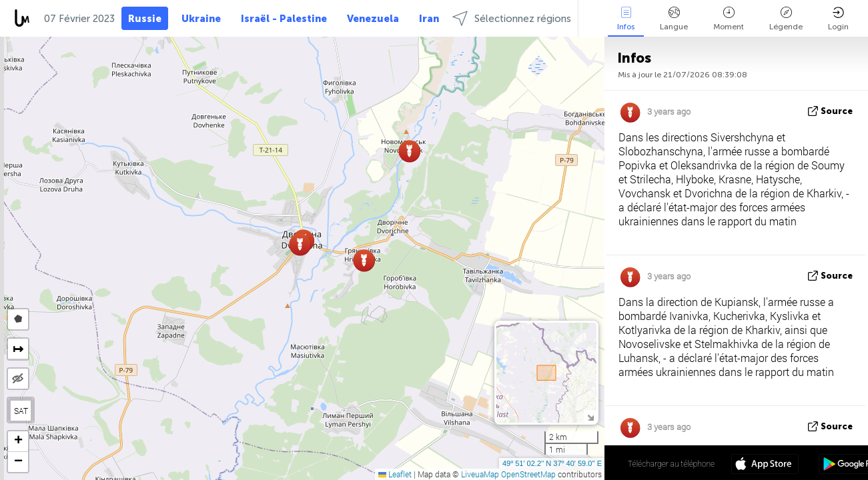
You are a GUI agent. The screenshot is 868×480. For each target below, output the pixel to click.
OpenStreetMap (528, 474)
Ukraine (201, 19)
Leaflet (395, 474)
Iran (429, 19)
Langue (674, 19)
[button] (409, 151)
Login (838, 19)
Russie (145, 19)
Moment (729, 19)
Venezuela (373, 19)
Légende (786, 19)
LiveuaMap (480, 474)
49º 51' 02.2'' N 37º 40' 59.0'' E (552, 463)
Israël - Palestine (284, 19)
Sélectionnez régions (512, 18)
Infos (626, 19)
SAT (21, 411)
